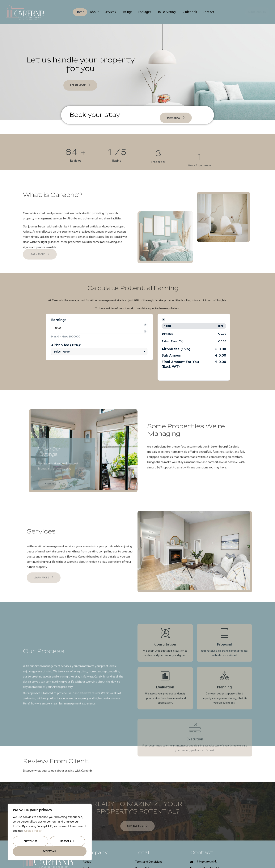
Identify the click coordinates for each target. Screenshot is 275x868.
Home (80, 12)
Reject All (67, 841)
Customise (30, 841)
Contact (208, 12)
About (94, 12)
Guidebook (189, 12)
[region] (50, 832)
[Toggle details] (163, 320)
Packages (144, 12)
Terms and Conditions (149, 862)
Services (110, 12)
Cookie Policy (33, 831)
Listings (127, 12)
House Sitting (166, 12)
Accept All (50, 851)
